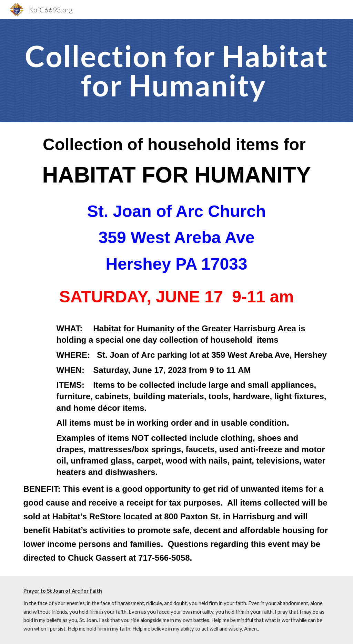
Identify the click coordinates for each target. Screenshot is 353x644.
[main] (177, 71)
